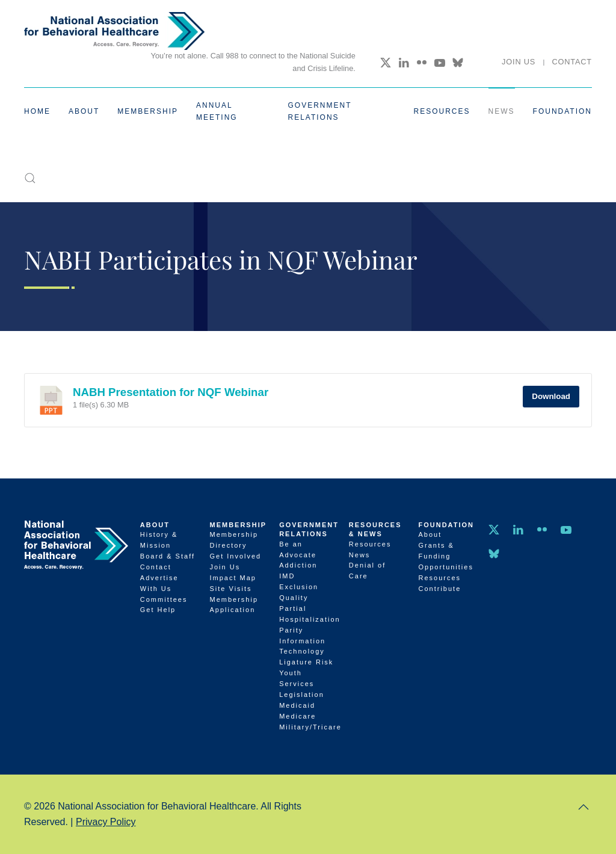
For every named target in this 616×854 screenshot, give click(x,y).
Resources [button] (442, 111)
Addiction (298, 565)
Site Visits (230, 589)
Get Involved (235, 556)
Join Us (519, 62)
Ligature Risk (306, 662)
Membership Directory (234, 540)
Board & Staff (168, 556)
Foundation (447, 525)
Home (37, 111)
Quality (294, 598)
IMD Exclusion (299, 581)
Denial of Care (367, 571)
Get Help (158, 610)
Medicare (297, 716)
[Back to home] (114, 31)
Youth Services (297, 678)
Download (551, 396)
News (502, 111)
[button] (30, 178)
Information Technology (302, 646)
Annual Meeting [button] (217, 111)
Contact (572, 62)
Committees (164, 599)
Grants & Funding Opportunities (446, 556)
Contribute (440, 589)
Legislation (302, 695)
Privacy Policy (106, 822)
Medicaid (297, 705)
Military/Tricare (308, 727)
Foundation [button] (562, 111)
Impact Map (233, 578)
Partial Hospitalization (308, 614)
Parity (291, 630)
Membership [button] (148, 111)
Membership (238, 525)
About (155, 525)
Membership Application (234, 605)
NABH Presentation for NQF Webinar (171, 392)
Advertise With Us (159, 583)
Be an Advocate (298, 549)
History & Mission (159, 540)
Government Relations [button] (320, 111)
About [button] (84, 111)
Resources (370, 544)
